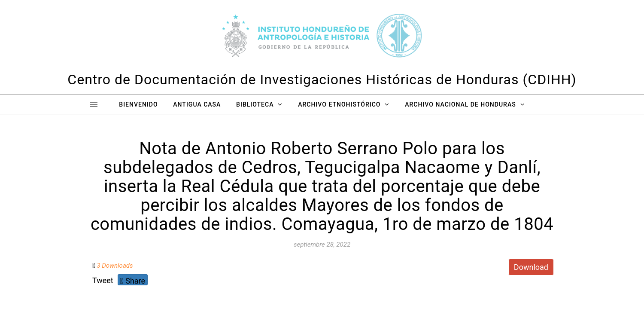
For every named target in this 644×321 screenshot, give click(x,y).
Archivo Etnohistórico (339, 104)
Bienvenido (138, 104)
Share (133, 281)
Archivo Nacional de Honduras (460, 104)
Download (531, 267)
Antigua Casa (197, 104)
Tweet (103, 280)
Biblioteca (255, 104)
